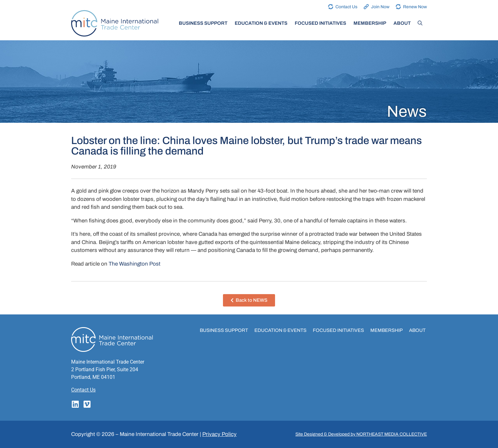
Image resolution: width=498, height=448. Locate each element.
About (402, 23)
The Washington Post (135, 264)
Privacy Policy (219, 434)
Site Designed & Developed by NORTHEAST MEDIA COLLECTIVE (361, 434)
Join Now (380, 7)
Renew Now (415, 7)
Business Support (203, 23)
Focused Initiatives (320, 23)
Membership (370, 23)
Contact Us (346, 7)
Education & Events (261, 23)
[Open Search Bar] (420, 23)
